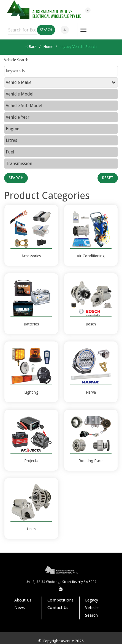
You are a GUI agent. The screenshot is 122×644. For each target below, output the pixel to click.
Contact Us (58, 608)
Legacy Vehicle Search (92, 608)
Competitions (60, 600)
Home (48, 47)
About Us (23, 600)
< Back (31, 47)
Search (16, 178)
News (20, 608)
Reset (108, 178)
